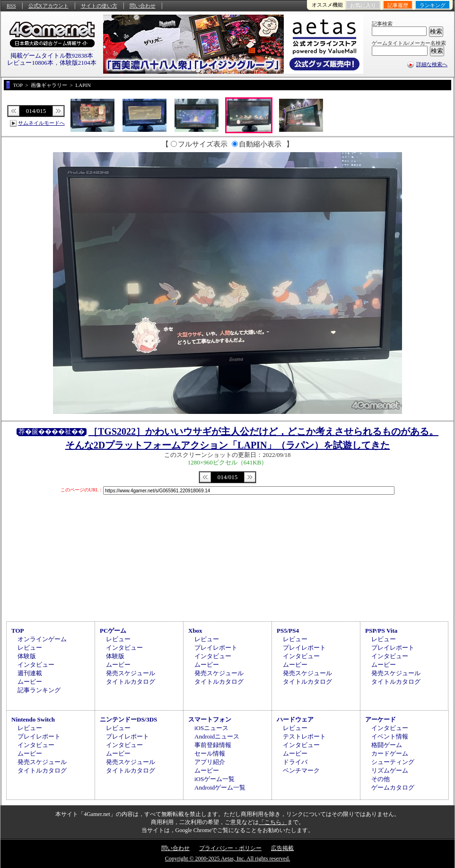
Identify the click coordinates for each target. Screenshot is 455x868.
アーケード (381, 719)
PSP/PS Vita (381, 631)
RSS (11, 6)
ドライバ (295, 762)
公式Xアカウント (48, 6)
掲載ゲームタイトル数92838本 (52, 56)
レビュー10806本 (30, 63)
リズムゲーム (390, 770)
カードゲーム (390, 753)
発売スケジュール (131, 673)
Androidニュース (217, 736)
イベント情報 (390, 736)
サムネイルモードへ (41, 123)
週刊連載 (30, 673)
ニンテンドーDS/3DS (128, 719)
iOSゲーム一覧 (214, 779)
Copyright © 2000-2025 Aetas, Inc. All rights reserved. (227, 859)
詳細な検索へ (432, 64)
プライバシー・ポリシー (230, 848)
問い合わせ (143, 6)
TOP (18, 631)
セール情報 (210, 753)
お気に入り (363, 5)
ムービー (30, 682)
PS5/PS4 (288, 631)
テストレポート (304, 736)
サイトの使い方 (99, 6)
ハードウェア (295, 719)
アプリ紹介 (210, 762)
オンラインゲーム (42, 639)
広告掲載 (282, 848)
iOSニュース (211, 728)
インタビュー (36, 665)
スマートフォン (210, 719)
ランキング (433, 5)
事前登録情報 (213, 745)
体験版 (27, 656)
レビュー (30, 648)
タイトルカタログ (131, 682)
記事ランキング (39, 690)
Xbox (195, 631)
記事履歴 (398, 5)
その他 (381, 779)
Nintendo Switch (33, 719)
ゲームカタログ (393, 787)
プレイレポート (216, 648)
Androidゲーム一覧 (220, 787)
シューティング (393, 762)
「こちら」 (273, 822)
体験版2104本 (78, 63)
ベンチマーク (301, 770)
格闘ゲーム (387, 745)
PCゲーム (113, 631)
